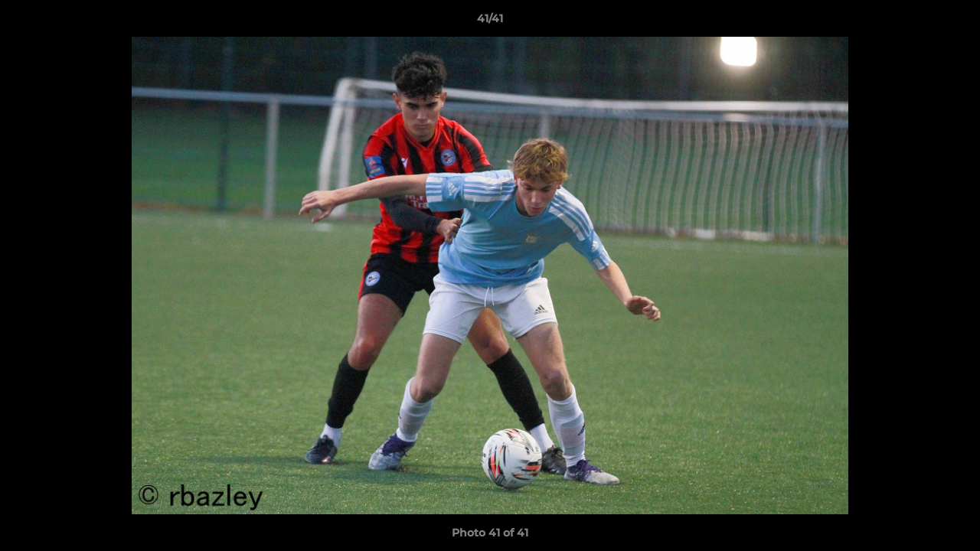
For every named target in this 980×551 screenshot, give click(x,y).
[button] (952, 22)
